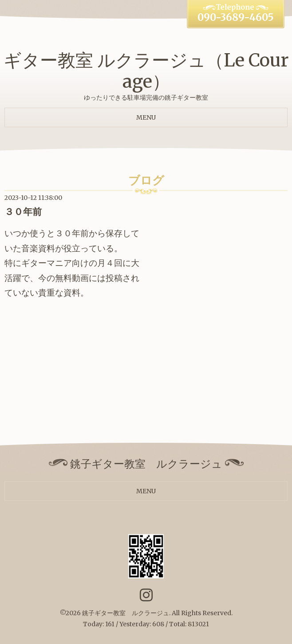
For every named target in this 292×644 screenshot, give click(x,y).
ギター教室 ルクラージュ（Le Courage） (146, 71)
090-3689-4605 (236, 17)
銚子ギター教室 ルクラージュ (126, 613)
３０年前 (23, 212)
